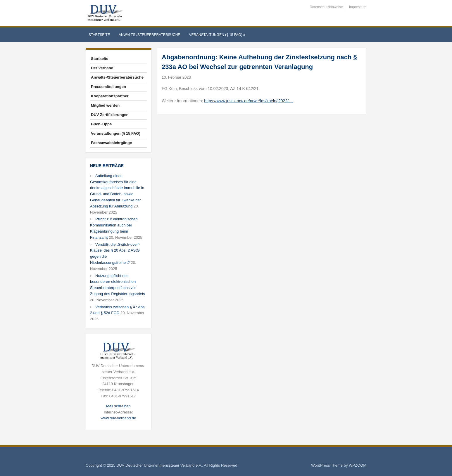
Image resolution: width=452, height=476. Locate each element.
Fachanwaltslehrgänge (111, 143)
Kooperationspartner (110, 96)
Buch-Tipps (101, 124)
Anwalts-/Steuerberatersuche (149, 35)
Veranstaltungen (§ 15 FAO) (217, 35)
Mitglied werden (105, 105)
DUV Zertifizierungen (110, 115)
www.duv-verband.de (118, 418)
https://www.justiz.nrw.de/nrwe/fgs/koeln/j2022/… (248, 101)
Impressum (358, 7)
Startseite (99, 35)
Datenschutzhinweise (326, 7)
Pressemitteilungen (108, 87)
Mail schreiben (118, 406)
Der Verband (102, 68)
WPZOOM (358, 465)
